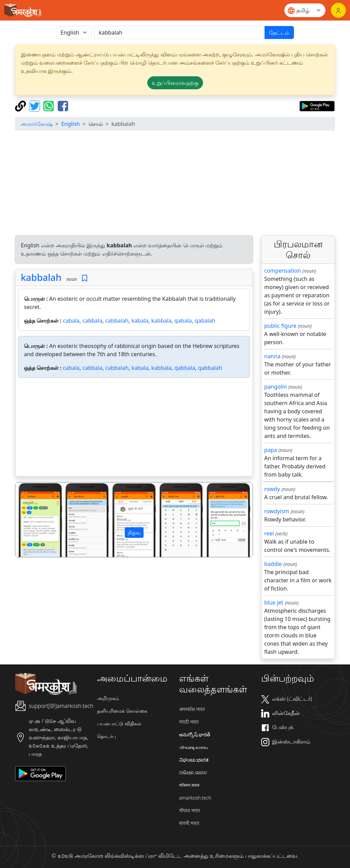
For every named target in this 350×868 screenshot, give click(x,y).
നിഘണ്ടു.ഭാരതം (193, 747)
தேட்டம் (279, 33)
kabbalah (41, 277)
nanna (272, 356)
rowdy (272, 489)
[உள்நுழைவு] (338, 10)
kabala (140, 321)
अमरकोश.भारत (192, 709)
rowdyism (277, 511)
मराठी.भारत (189, 722)
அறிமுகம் (108, 698)
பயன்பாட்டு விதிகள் (119, 723)
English (70, 124)
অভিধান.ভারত (189, 785)
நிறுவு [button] (134, 533)
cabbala (92, 321)
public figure (280, 326)
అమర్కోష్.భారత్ (195, 734)
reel (269, 533)
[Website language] (305, 10)
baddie (273, 564)
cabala (71, 321)
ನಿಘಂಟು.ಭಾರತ (194, 760)
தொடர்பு (106, 736)
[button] (33, 520)
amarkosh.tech (195, 798)
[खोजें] (180, 33)
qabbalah (210, 368)
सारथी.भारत (189, 823)
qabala (183, 321)
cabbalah (117, 321)
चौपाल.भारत (190, 810)
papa (271, 450)
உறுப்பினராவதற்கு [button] (175, 83)
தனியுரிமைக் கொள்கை (122, 711)
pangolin (275, 387)
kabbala (161, 321)
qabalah (205, 321)
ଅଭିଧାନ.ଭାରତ (193, 772)
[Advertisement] (175, 184)
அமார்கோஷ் (37, 124)
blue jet (274, 603)
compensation (282, 271)
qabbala (185, 368)
